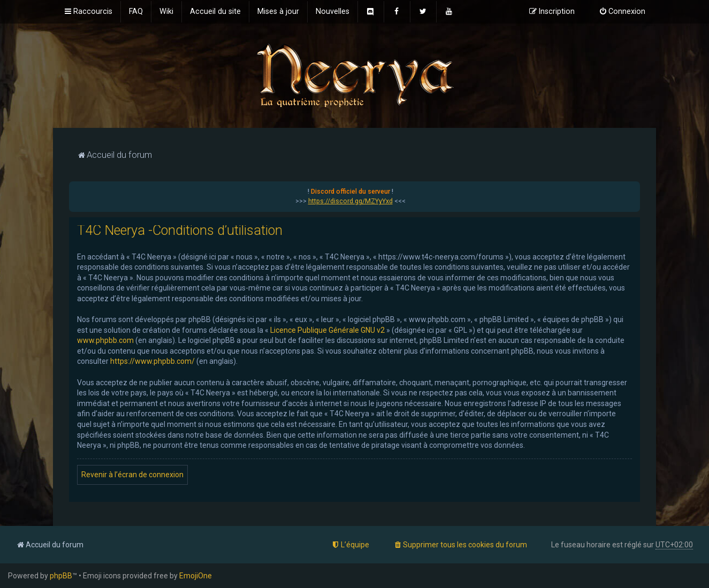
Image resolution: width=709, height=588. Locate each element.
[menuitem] (136, 12)
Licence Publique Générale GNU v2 (327, 330)
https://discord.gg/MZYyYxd (350, 201)
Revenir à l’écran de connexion (132, 475)
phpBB (61, 576)
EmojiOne (196, 576)
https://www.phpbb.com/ (153, 361)
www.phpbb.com (105, 340)
